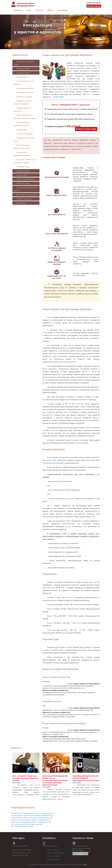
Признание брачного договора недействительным (25, 117)
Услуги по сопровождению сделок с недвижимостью (31, 820)
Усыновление (20, 130)
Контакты (62, 10)
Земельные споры (22, 183)
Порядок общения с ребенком (22, 110)
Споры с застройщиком (24, 179)
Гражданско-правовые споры (24, 63)
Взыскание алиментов (23, 88)
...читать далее (58, 97)
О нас (29, 10)
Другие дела (20, 203)
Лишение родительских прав (24, 139)
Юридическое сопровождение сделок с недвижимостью (32, 813)
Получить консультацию (86, 129)
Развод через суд (21, 77)
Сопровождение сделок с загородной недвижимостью (32, 818)
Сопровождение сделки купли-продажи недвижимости (32, 815)
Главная (17, 10)
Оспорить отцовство (23, 97)
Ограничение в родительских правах (22, 154)
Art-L (85, 865)
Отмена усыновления (23, 134)
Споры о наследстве (23, 199)
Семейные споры (21, 73)
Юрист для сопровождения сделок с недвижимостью (31, 822)
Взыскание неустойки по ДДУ (22, 826)
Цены (50, 10)
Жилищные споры (22, 69)
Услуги (39, 10)
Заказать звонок (94, 6)
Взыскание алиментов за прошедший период (24, 161)
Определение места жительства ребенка (23, 102)
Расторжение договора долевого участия (27, 824)
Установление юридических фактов (26, 189)
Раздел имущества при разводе (24, 83)
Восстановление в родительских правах (22, 147)
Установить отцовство (24, 92)
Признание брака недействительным (22, 124)
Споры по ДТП (20, 175)
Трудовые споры (21, 171)
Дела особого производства (26, 195)
